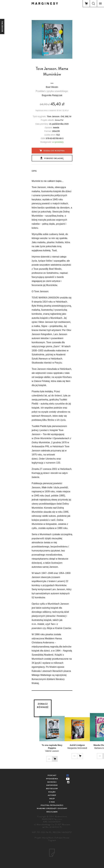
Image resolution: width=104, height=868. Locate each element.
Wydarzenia (52, 779)
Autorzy (52, 795)
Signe (45, 326)
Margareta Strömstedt (77, 748)
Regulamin (52, 812)
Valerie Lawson (52, 751)
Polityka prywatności (52, 805)
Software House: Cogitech (59, 839)
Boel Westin (52, 87)
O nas (52, 802)
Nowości (52, 782)
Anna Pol (59, 120)
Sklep (52, 799)
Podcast (52, 775)
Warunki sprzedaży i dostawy (52, 808)
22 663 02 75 (56, 827)
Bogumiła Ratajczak (52, 95)
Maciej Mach (48, 838)
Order (42, 459)
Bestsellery (52, 789)
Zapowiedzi (52, 785)
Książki (52, 792)
